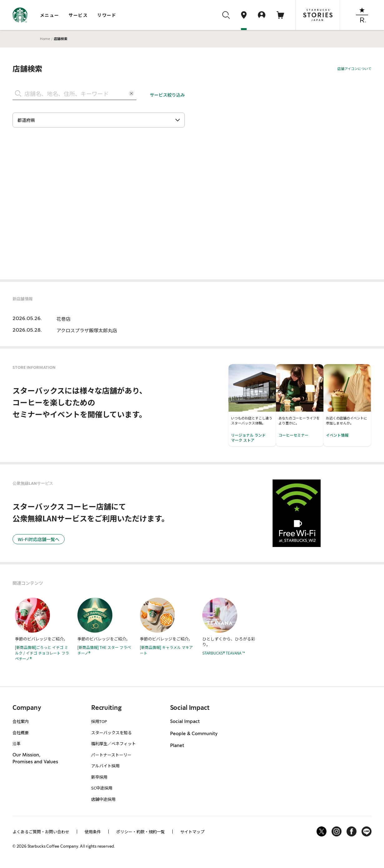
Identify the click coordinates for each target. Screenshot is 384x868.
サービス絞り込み (167, 95)
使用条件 (93, 832)
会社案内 (21, 721)
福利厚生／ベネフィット (113, 743)
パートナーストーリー (111, 755)
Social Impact (185, 722)
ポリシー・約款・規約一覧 (140, 832)
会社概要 (21, 733)
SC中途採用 (102, 788)
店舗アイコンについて (354, 68)
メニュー (50, 15)
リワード (107, 15)
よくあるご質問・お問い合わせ (41, 832)
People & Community (194, 734)
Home (45, 38)
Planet (177, 746)
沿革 (17, 743)
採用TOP (99, 721)
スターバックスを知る (111, 733)
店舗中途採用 (103, 799)
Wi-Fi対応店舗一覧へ (39, 539)
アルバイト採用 (105, 766)
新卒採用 (99, 777)
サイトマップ (192, 832)
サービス (78, 15)
